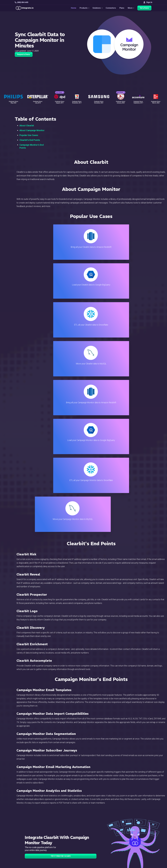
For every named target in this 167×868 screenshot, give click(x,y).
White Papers (145, 829)
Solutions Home (52, 826)
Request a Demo (24, 54)
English (142, 850)
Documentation (98, 838)
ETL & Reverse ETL (54, 829)
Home (72, 8)
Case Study (60, 91)
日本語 (142, 853)
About (142, 835)
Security (95, 845)
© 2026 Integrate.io (22, 866)
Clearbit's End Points (30, 140)
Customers (144, 826)
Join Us (142, 841)
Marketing (50, 838)
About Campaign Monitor (32, 130)
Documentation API (100, 841)
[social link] (16, 844)
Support (49, 845)
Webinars (143, 832)
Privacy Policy (97, 851)
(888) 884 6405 (22, 2)
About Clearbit (27, 126)
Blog (93, 826)
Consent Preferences (100, 857)
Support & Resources (100, 832)
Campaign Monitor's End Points (32, 146)
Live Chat (95, 829)
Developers (51, 848)
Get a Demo (145, 8)
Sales (48, 841)
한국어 (142, 856)
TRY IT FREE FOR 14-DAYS (61, 623)
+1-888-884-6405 (25, 839)
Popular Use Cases (29, 135)
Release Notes (52, 851)
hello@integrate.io (25, 832)
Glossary (95, 854)
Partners (143, 838)
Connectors (111, 8)
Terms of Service (146, 866)
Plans (122, 8)
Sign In (148, 2)
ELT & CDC (50, 832)
